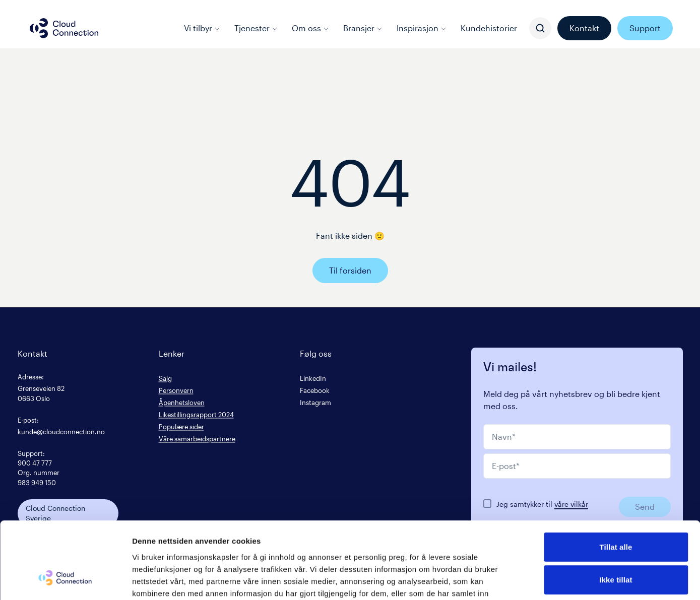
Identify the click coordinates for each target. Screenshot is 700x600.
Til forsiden (350, 270)
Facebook (315, 390)
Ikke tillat (616, 514)
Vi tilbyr (202, 28)
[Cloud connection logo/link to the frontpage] (64, 28)
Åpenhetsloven (182, 402)
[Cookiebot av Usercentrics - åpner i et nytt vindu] (65, 580)
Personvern (176, 390)
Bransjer (363, 28)
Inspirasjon (422, 28)
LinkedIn (313, 378)
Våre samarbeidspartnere (197, 439)
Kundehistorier (489, 28)
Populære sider (181, 426)
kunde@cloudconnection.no (61, 431)
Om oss (310, 28)
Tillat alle (616, 481)
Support (645, 28)
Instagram (315, 402)
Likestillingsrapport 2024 (196, 414)
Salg (165, 378)
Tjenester (256, 28)
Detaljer (537, 580)
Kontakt (584, 28)
